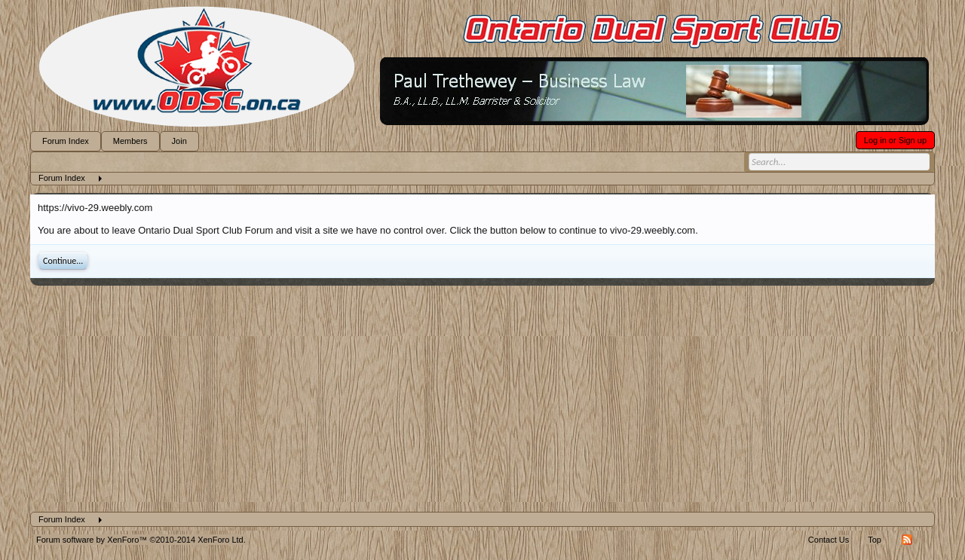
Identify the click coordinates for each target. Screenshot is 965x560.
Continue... (63, 261)
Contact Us (829, 540)
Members (130, 141)
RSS (907, 540)
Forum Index (66, 141)
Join (179, 141)
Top (875, 540)
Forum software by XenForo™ (141, 540)
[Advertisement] (482, 399)
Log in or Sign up (895, 140)
